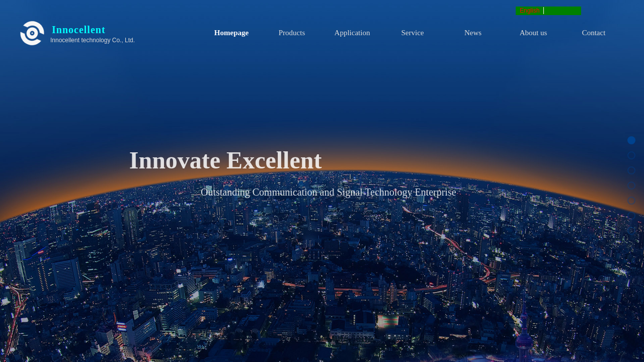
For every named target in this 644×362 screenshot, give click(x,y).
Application (352, 33)
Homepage (231, 33)
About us (534, 33)
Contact (594, 33)
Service (413, 33)
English (530, 11)
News (473, 33)
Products (292, 33)
